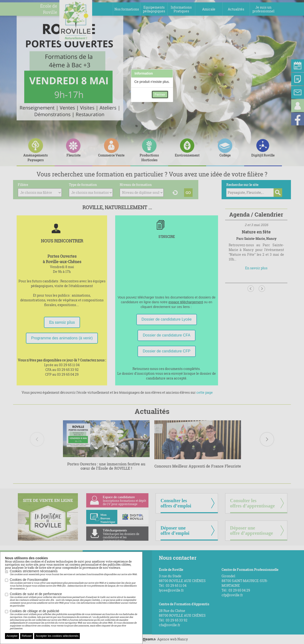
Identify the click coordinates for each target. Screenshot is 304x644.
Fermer (160, 95)
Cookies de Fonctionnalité (74, 584)
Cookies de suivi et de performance (74, 600)
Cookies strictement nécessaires (74, 573)
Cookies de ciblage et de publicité (74, 620)
